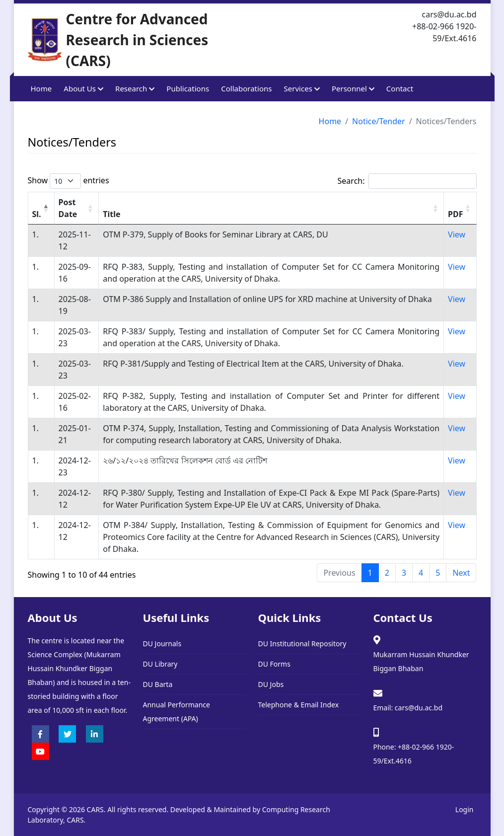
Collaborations (246, 88)
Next (461, 573)
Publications (188, 88)
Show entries (69, 181)
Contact (400, 88)
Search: (407, 181)
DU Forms (274, 664)
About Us (83, 88)
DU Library (160, 664)
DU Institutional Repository (302, 644)
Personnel (353, 88)
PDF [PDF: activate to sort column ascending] (455, 214)
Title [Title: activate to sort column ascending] (111, 214)
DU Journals (162, 644)
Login (465, 809)
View (457, 234)
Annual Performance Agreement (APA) (177, 712)
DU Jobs (271, 684)
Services (302, 88)
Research (135, 88)
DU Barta (158, 684)
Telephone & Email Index (299, 705)
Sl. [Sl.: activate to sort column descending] (37, 214)
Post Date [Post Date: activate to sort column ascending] (68, 208)
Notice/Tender (379, 121)
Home (41, 88)
